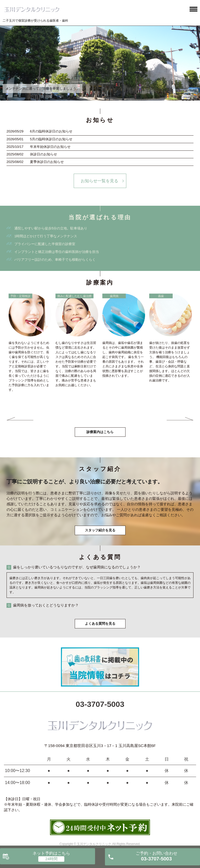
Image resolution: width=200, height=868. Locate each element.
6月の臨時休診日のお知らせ (51, 131)
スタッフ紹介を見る (100, 530)
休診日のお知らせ (43, 154)
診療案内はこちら (100, 432)
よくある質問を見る (100, 624)
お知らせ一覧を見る (99, 181)
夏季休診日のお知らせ (47, 162)
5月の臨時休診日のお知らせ (51, 139)
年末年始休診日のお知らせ (50, 147)
